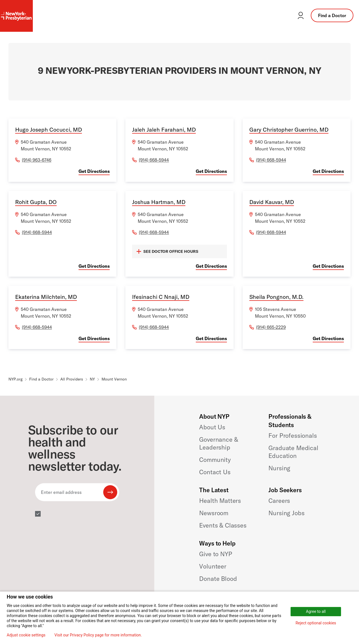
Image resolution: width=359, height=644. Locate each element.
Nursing (279, 468)
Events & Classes (223, 525)
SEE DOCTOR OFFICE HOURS (167, 251)
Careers (279, 501)
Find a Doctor (332, 15)
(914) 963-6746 (37, 160)
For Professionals (293, 436)
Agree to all (316, 611)
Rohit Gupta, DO (36, 202)
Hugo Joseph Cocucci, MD (49, 130)
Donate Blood (218, 579)
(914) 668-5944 (154, 160)
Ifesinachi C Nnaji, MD (161, 297)
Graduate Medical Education (293, 452)
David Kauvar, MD (272, 202)
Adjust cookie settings (26, 635)
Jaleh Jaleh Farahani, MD (164, 130)
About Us (212, 427)
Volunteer (213, 566)
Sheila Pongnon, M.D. (276, 297)
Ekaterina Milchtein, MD (46, 297)
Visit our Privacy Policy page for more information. (98, 635)
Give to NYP (216, 554)
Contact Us (215, 472)
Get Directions (94, 171)
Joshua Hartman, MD (159, 202)
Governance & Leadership (218, 443)
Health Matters (220, 501)
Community (215, 460)
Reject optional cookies (316, 623)
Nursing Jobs (286, 513)
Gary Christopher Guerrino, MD (289, 130)
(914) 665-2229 (271, 327)
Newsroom (214, 513)
